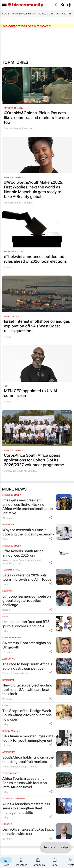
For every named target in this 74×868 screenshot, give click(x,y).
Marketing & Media (24, 14)
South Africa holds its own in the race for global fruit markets (28, 759)
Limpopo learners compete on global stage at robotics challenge (27, 601)
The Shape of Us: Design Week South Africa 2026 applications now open (27, 715)
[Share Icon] (51, 517)
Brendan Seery (12, 128)
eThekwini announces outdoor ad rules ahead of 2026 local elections (35, 259)
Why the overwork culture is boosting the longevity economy (28, 532)
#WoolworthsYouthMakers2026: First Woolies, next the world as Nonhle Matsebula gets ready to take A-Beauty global (34, 189)
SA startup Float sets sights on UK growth (27, 645)
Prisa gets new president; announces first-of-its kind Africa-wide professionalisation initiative (28, 507)
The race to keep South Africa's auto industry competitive (27, 666)
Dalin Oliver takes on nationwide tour (28, 831)
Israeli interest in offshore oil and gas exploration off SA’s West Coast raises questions (37, 326)
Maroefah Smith (13, 203)
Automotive (64, 14)
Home (5, 14)
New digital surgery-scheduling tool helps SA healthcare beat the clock (27, 689)
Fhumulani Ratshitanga (15, 767)
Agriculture (46, 14)
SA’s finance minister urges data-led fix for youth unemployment (29, 738)
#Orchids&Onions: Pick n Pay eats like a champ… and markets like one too (36, 118)
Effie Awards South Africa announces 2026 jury (23, 553)
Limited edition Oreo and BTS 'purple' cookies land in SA (26, 624)
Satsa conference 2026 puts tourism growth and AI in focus (27, 577)
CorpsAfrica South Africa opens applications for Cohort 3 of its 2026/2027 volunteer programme (34, 460)
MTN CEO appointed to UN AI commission (30, 393)
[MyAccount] (70, 5)
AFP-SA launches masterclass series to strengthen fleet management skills (26, 808)
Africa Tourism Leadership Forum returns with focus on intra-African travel (25, 783)
